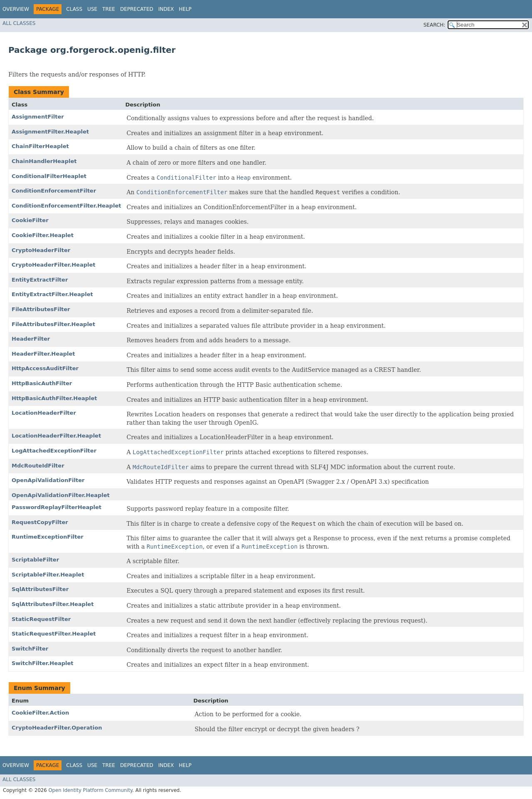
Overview (16, 9)
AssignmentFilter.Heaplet (50, 132)
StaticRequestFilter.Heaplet (54, 634)
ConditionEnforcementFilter (54, 191)
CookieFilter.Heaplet (43, 235)
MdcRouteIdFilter (38, 466)
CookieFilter (30, 220)
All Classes (19, 23)
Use (92, 9)
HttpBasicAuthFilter (42, 383)
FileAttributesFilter (41, 309)
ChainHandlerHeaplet (44, 161)
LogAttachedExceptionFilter (54, 451)
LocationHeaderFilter (44, 413)
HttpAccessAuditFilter (45, 368)
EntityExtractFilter (40, 280)
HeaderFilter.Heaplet (43, 354)
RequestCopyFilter (40, 522)
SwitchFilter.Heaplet (43, 663)
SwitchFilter (30, 649)
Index (166, 9)
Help (185, 9)
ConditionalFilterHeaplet (49, 176)
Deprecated (137, 9)
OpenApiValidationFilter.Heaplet (61, 495)
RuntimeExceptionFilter (48, 537)
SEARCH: (435, 25)
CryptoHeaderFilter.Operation (57, 728)
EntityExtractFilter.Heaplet (52, 294)
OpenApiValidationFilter (48, 480)
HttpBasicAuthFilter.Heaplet (54, 398)
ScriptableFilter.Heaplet (48, 575)
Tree (109, 9)
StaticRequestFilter (41, 619)
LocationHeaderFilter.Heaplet (56, 436)
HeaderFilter (31, 339)
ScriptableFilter (35, 560)
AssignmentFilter (38, 117)
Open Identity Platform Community (90, 790)
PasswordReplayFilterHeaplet (57, 507)
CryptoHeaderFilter (41, 250)
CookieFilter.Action (40, 713)
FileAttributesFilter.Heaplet (53, 324)
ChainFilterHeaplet (40, 146)
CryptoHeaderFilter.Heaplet (53, 265)
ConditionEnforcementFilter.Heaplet (66, 206)
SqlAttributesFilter (40, 589)
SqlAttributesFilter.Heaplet (53, 604)
